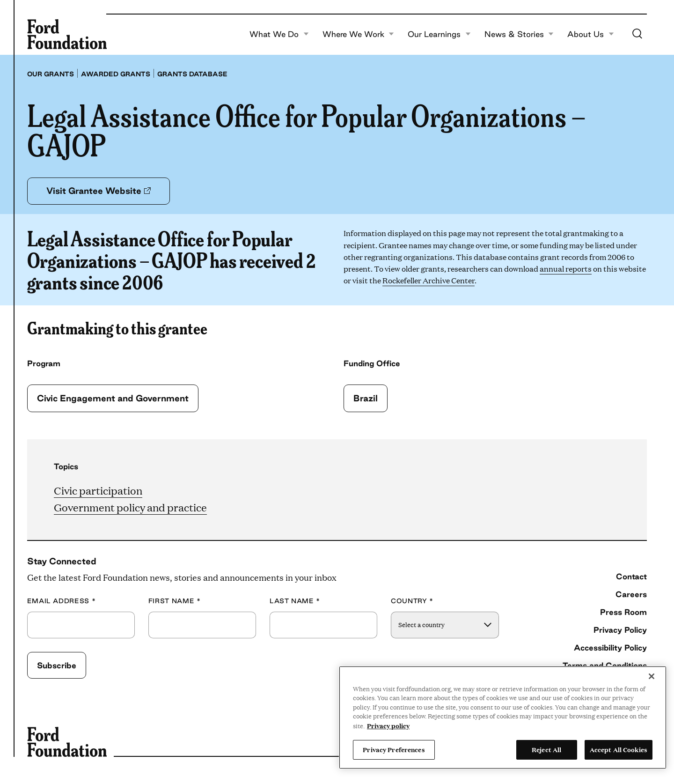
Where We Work (359, 34)
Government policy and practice (130, 507)
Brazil (366, 398)
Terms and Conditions (605, 665)
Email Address (62, 601)
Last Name (295, 601)
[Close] (652, 676)
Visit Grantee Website (99, 191)
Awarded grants (116, 74)
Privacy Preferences (394, 749)
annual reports (566, 269)
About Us (591, 34)
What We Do (279, 34)
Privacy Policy (620, 630)
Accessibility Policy (610, 647)
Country (412, 601)
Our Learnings (439, 34)
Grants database (192, 74)
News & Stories (519, 34)
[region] (503, 717)
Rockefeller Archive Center (429, 280)
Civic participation (98, 490)
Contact (631, 576)
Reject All (546, 749)
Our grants (51, 74)
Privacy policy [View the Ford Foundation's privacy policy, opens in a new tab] (388, 725)
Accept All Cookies (619, 749)
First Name (175, 601)
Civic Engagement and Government (113, 398)
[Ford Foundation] (67, 34)
